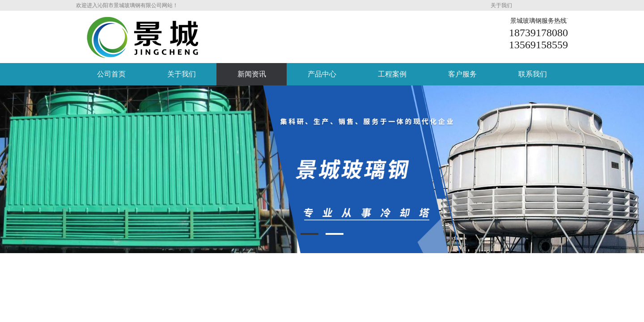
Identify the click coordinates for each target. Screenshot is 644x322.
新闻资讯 (252, 74)
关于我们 (501, 5)
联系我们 (533, 74)
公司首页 (111, 74)
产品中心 (322, 74)
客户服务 (462, 74)
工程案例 (392, 74)
